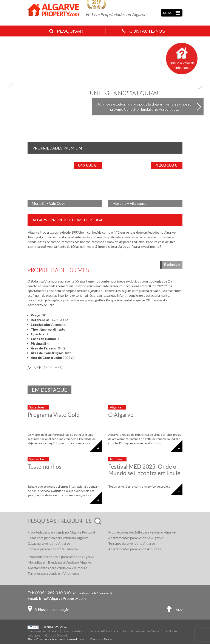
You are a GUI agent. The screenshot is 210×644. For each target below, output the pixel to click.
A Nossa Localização (48, 610)
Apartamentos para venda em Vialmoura (57, 568)
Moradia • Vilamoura (129, 203)
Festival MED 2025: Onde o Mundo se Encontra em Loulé (144, 470)
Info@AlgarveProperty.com (62, 598)
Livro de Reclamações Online (141, 631)
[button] (11, 85)
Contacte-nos (144, 31)
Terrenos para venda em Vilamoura (53, 573)
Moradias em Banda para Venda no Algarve (59, 562)
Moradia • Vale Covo (49, 203)
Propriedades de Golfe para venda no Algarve (142, 532)
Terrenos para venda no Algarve (132, 543)
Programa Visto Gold (54, 415)
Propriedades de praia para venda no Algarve (61, 557)
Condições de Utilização (43, 631)
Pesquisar (66, 31)
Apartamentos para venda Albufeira (135, 549)
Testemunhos (45, 467)
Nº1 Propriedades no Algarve (116, 14)
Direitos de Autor (74, 631)
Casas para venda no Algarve (49, 543)
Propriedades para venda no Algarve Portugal (61, 532)
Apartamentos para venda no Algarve (136, 538)
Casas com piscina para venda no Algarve (58, 538)
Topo (174, 610)
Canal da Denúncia (57, 635)
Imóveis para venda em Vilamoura (53, 549)
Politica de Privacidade (104, 631)
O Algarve (121, 415)
